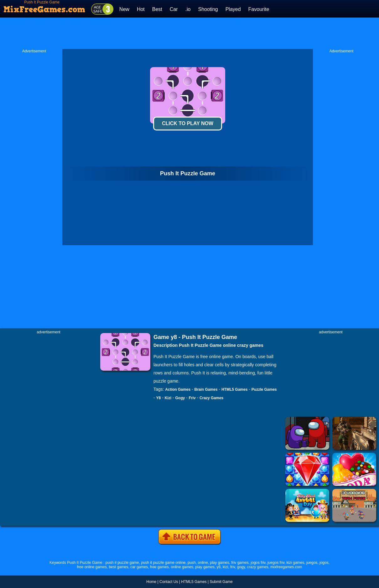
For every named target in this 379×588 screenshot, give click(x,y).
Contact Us (169, 582)
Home (151, 582)
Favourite (259, 9)
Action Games (178, 389)
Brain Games (206, 389)
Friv (192, 398)
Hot (141, 9)
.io (188, 9)
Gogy (180, 398)
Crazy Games (211, 398)
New (124, 9)
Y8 (159, 398)
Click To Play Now (188, 123)
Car (174, 9)
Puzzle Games (264, 389)
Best (157, 9)
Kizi (168, 398)
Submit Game (221, 582)
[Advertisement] (189, 33)
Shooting (208, 9)
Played (233, 9)
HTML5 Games (234, 389)
